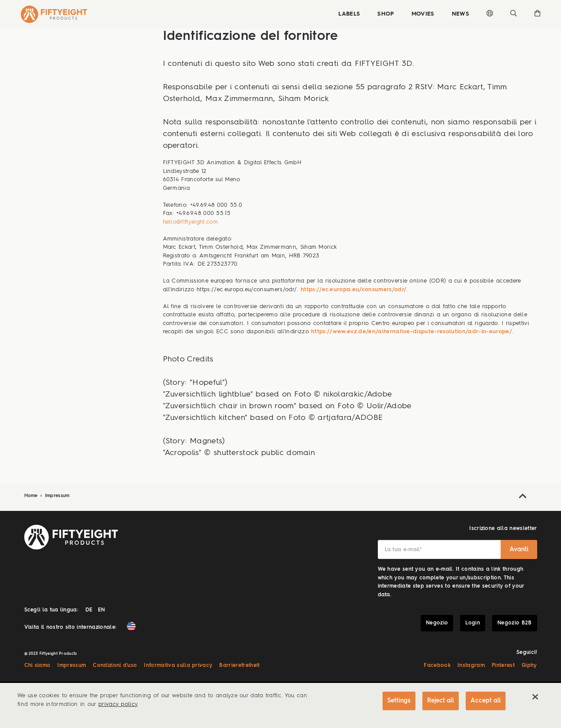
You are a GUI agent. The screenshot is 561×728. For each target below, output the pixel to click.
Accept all (486, 701)
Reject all (441, 701)
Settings (399, 701)
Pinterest (503, 666)
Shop (386, 14)
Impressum (57, 496)
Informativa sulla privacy (178, 666)
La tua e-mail (403, 550)
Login (473, 623)
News (460, 14)
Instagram (471, 666)
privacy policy (118, 704)
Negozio (437, 623)
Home (32, 496)
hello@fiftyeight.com (191, 222)
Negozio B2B (515, 623)
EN (102, 610)
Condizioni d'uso (115, 666)
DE (89, 610)
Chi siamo (37, 666)
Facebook (437, 666)
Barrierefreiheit (239, 666)
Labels (349, 14)
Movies (423, 14)
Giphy (529, 666)
